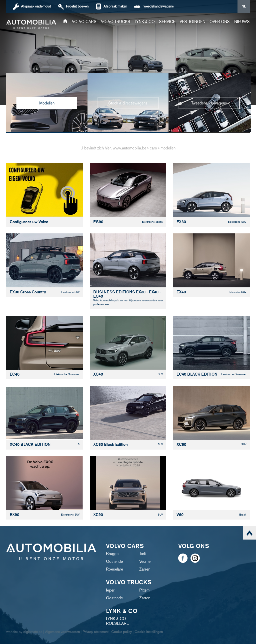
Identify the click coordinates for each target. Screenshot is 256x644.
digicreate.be (33, 632)
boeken (77, 6)
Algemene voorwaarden (62, 632)
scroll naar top (249, 533)
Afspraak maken (115, 6)
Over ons (220, 22)
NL (244, 6)
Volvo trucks (116, 22)
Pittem (144, 590)
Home (65, 22)
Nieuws (242, 22)
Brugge (112, 554)
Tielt (142, 554)
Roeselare (114, 569)
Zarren (145, 569)
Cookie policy (121, 632)
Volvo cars (84, 22)
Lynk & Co (145, 22)
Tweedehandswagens (158, 6)
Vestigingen (192, 22)
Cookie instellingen (149, 632)
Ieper (110, 590)
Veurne (145, 561)
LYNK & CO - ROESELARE (117, 621)
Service (167, 22)
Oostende (114, 561)
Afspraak (36, 6)
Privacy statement (95, 632)
